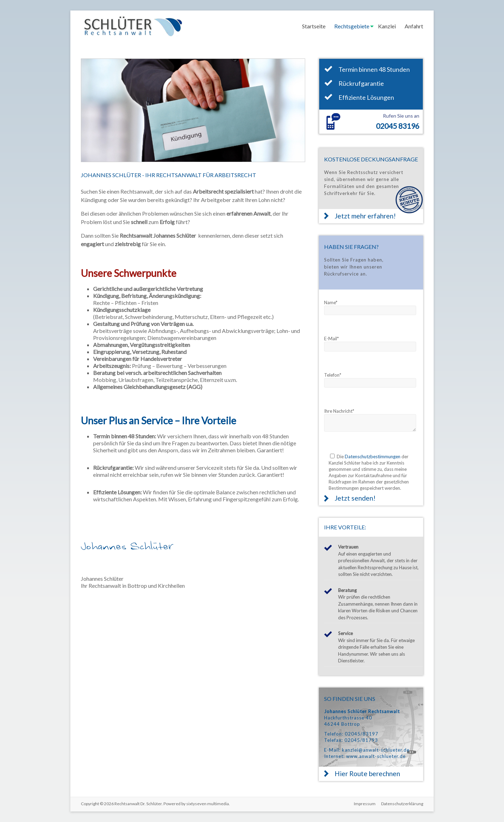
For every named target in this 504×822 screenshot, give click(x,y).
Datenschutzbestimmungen (373, 457)
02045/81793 (361, 740)
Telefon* (333, 375)
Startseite (314, 26)
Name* (331, 302)
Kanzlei (387, 26)
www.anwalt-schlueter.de (376, 756)
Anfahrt (414, 26)
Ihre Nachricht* (339, 411)
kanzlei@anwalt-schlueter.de (376, 750)
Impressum (365, 804)
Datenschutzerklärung (402, 804)
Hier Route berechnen (367, 774)
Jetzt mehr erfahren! (365, 216)
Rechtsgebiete (352, 26)
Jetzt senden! (355, 498)
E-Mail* (331, 339)
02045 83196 (398, 126)
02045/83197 (362, 734)
